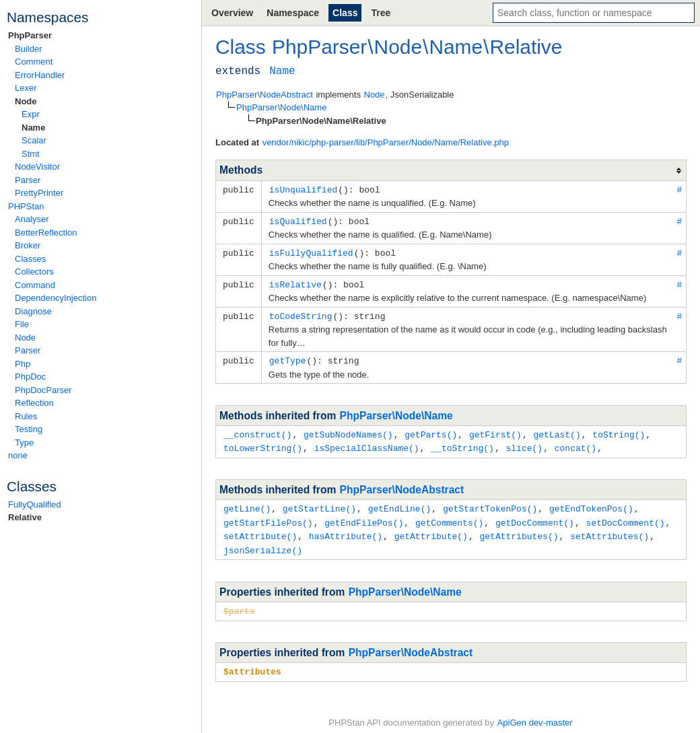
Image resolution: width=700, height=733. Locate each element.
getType (288, 357)
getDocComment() (535, 516)
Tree (381, 13)
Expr (31, 114)
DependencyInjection (56, 298)
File (22, 324)
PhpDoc (30, 377)
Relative (25, 517)
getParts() (431, 430)
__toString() (462, 443)
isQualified (298, 220)
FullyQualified (35, 504)
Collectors (34, 272)
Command (35, 285)
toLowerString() (263, 443)
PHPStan (26, 206)
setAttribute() (260, 529)
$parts (239, 602)
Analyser (32, 219)
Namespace (293, 13)
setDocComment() (625, 516)
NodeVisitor (37, 167)
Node (26, 101)
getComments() (449, 516)
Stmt (31, 154)
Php (23, 364)
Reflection (34, 403)
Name (33, 128)
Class (345, 13)
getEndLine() (400, 503)
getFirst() (495, 430)
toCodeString (301, 313)
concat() (575, 443)
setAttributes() (609, 529)
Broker (28, 245)
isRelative (295, 282)
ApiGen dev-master (535, 713)
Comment (34, 62)
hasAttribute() (346, 529)
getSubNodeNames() (348, 430)
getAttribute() (431, 529)
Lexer (26, 88)
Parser (28, 180)
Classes (30, 259)
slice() (524, 443)
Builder (28, 49)
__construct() (257, 430)
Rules (26, 416)
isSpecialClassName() (367, 443)
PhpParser (30, 35)
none (18, 455)
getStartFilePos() (268, 516)
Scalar (34, 140)
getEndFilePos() (364, 516)
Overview (232, 13)
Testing (29, 429)
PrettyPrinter (39, 193)
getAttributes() (519, 529)
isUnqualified (303, 189)
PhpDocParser (43, 390)
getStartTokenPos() (490, 503)
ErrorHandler (40, 75)
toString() (619, 430)
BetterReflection (46, 233)
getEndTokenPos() (591, 503)
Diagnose (33, 311)
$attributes (252, 662)
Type (24, 443)
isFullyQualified (311, 251)
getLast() (557, 430)
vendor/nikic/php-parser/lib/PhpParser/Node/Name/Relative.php (386, 142)
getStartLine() (319, 503)
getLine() (247, 503)
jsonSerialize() (263, 543)
